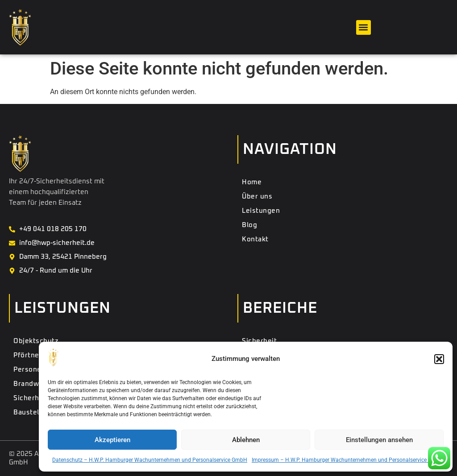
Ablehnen (246, 440)
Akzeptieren (112, 440)
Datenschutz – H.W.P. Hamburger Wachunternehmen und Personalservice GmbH (150, 460)
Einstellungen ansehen (379, 440)
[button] (439, 359)
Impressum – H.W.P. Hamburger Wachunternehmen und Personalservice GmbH (348, 460)
